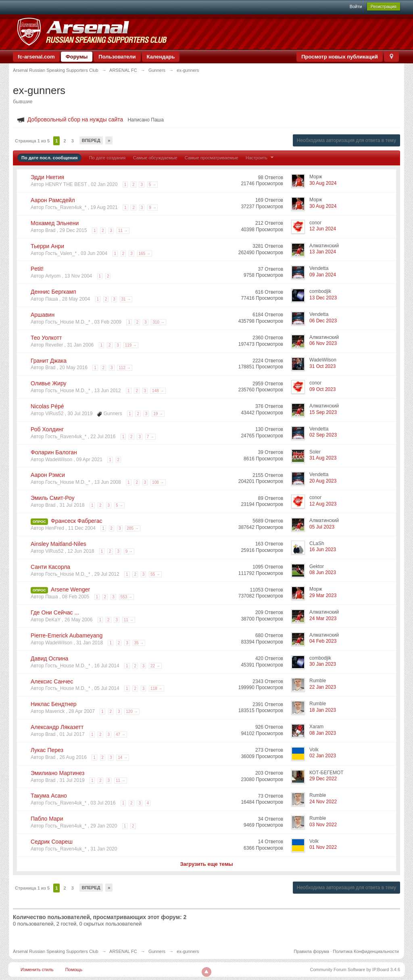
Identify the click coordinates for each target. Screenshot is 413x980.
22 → (155, 666)
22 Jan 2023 (323, 687)
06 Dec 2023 (323, 321)
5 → (152, 185)
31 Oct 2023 (322, 366)
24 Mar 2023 (323, 619)
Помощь (74, 970)
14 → (123, 757)
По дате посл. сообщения (49, 158)
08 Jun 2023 (323, 573)
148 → (158, 391)
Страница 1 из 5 (32, 141)
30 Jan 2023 (323, 664)
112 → (124, 368)
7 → (150, 437)
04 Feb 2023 (323, 641)
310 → (158, 322)
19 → (158, 414)
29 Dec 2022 (323, 779)
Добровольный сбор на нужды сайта (75, 119)
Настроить (261, 158)
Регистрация (384, 6)
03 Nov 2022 (323, 825)
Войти (356, 6)
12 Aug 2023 (323, 504)
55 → (155, 574)
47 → (121, 734)
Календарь (161, 57)
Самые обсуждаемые (155, 158)
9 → (152, 208)
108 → (158, 482)
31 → (126, 299)
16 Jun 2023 (323, 550)
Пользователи (117, 57)
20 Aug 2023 (323, 481)
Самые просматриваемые (212, 158)
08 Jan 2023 (323, 733)
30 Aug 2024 (323, 183)
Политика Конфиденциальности (366, 951)
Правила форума (311, 951)
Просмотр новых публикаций (340, 57)
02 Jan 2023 (323, 756)
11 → (123, 231)
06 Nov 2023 (323, 343)
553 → (126, 597)
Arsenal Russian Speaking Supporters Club (56, 951)
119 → (131, 345)
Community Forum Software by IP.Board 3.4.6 (355, 970)
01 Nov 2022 (323, 847)
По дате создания (107, 158)
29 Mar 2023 (323, 596)
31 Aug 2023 (323, 458)
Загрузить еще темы (206, 864)
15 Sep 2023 (323, 412)
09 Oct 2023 (322, 389)
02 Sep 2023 (323, 435)
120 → (132, 711)
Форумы (77, 57)
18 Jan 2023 (323, 710)
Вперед (91, 140)
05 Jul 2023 (322, 527)
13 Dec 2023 (323, 298)
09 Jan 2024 (323, 275)
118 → (156, 689)
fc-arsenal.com (36, 57)
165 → (145, 254)
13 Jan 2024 (323, 252)
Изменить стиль (37, 970)
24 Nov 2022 (323, 802)
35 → (139, 643)
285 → (132, 528)
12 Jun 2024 (323, 229)
